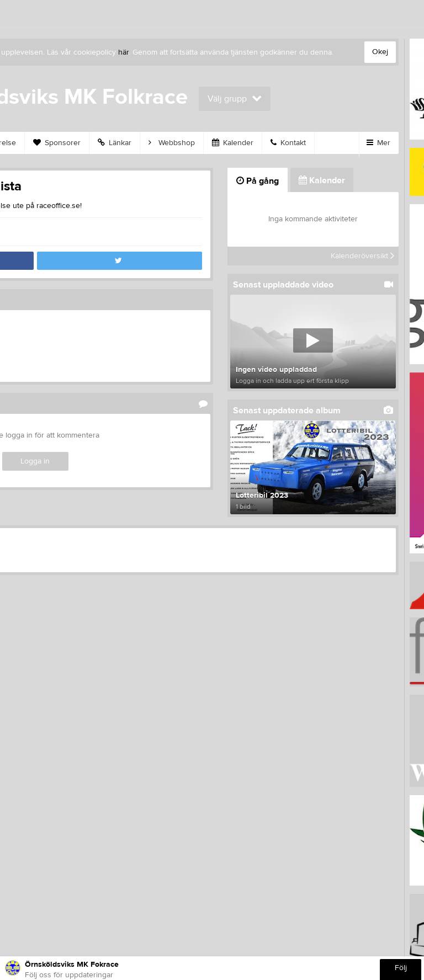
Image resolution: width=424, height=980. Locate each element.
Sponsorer (57, 143)
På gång (258, 181)
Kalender (233, 143)
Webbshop (172, 143)
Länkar (115, 143)
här (123, 52)
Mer (378, 143)
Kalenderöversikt (362, 256)
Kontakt (288, 143)
